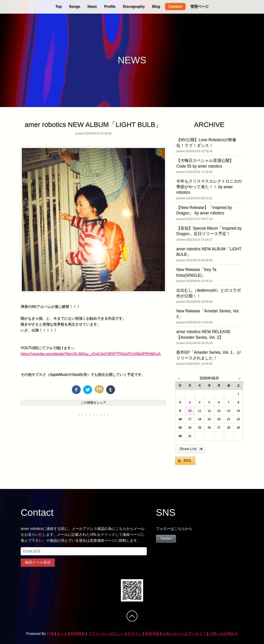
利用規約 (78, 634)
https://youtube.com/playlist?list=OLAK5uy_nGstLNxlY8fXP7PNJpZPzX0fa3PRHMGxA (91, 354)
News (92, 6)
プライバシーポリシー (106, 634)
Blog (156, 6)
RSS (187, 461)
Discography (134, 6)
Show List (188, 449)
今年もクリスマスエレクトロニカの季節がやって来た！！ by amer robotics (209, 187)
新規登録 (152, 634)
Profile (110, 6)
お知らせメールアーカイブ (184, 634)
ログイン (135, 634)
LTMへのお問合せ (223, 634)
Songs (75, 6)
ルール (62, 634)
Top (59, 6)
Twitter (166, 539)
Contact (175, 6)
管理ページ (199, 6)
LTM (50, 634)
